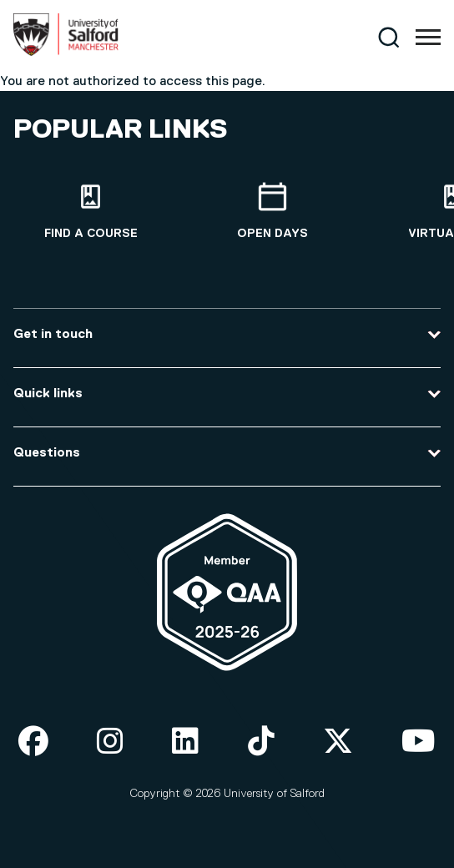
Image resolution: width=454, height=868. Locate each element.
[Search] (388, 37)
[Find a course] (91, 212)
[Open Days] (273, 212)
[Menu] (428, 38)
